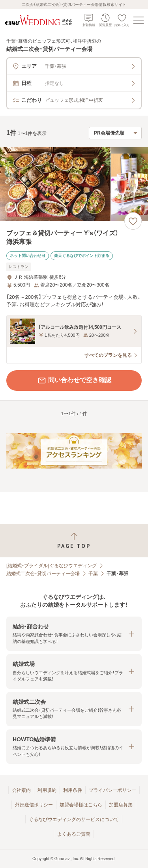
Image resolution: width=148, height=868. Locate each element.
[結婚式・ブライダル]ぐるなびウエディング (52, 566)
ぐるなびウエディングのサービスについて (74, 819)
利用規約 (47, 790)
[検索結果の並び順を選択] (115, 133)
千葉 (93, 574)
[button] (74, 634)
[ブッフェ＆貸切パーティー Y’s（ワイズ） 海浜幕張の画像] (74, 184)
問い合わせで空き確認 (74, 381)
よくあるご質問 (74, 834)
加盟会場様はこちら (81, 805)
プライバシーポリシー (112, 790)
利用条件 (73, 790)
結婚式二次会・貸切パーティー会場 (43, 574)
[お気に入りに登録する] (133, 221)
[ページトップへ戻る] (74, 541)
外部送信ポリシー (34, 805)
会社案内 (21, 790)
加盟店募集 (121, 805)
